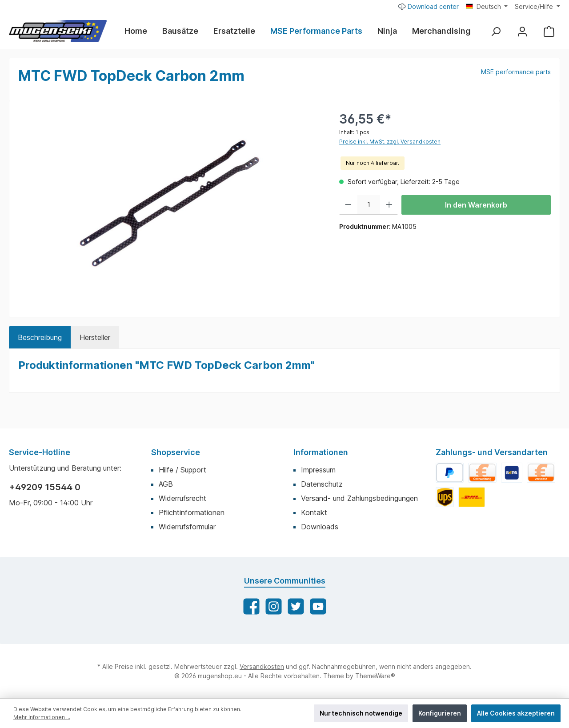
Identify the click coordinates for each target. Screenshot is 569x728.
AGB (166, 484)
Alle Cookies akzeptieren (516, 713)
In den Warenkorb (476, 205)
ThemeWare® (375, 676)
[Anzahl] (369, 205)
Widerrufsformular (187, 527)
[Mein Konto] (522, 31)
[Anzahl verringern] (348, 205)
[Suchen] (496, 31)
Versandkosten (262, 666)
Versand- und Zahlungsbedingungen (359, 498)
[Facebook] (251, 606)
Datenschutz (322, 484)
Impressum (318, 470)
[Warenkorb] (549, 31)
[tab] (40, 337)
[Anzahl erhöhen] (389, 205)
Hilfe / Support (182, 470)
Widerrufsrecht (182, 498)
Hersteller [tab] (95, 337)
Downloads (320, 527)
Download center (429, 6)
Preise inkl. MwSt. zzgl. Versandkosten (390, 142)
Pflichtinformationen (192, 512)
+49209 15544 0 (45, 487)
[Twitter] (296, 606)
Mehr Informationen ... (42, 717)
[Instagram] (274, 606)
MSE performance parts (516, 72)
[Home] (140, 31)
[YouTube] (318, 606)
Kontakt (314, 512)
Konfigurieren (440, 713)
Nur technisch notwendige (361, 713)
